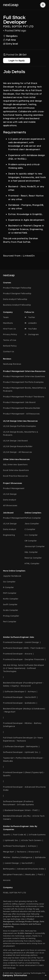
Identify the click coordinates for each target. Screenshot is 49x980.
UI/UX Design (10, 494)
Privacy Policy (10, 334)
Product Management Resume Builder (22, 408)
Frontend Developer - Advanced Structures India (24, 788)
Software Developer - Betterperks (21, 746)
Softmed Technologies (14, 846)
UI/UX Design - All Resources (17, 452)
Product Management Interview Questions (24, 376)
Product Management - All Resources (21, 414)
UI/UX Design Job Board (15, 441)
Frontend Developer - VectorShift (19, 697)
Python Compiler (33, 518)
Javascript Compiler (35, 546)
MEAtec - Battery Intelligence (18, 857)
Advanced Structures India (31, 869)
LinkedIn (31, 323)
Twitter (30, 317)
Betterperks (9, 869)
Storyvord (33, 852)
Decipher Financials (13, 874)
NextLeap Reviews (12, 364)
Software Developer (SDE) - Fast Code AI (23, 648)
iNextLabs (30, 874)
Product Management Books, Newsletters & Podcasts (24, 389)
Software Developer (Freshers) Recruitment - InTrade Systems (18, 803)
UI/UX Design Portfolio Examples (19, 426)
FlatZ (40, 874)
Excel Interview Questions (16, 470)
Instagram (32, 334)
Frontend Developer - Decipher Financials (24, 659)
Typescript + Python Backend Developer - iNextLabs (24, 759)
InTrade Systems (37, 835)
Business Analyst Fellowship (17, 305)
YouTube (31, 329)
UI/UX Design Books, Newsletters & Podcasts (21, 433)
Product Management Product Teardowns (24, 397)
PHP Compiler (10, 593)
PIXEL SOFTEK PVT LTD (15, 893)
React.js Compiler (33, 558)
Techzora (21, 852)
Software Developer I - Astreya (20, 691)
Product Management (14, 488)
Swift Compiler (10, 604)
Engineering (9, 535)
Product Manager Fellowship (17, 288)
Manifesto (8, 323)
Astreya (32, 846)
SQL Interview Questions (15, 464)
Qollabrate (40, 857)
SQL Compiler (31, 552)
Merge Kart (9, 852)
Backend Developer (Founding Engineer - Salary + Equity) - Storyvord (23, 684)
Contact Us (9, 351)
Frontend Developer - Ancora (18, 654)
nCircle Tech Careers (31, 840)
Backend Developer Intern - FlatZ (21, 810)
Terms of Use (10, 340)
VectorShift (27, 863)
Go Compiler (9, 582)
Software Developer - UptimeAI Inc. (21, 752)
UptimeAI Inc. (12, 840)
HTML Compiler (32, 563)
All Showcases (10, 505)
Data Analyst (10, 500)
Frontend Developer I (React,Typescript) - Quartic (24, 774)
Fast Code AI (20, 835)
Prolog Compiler (11, 616)
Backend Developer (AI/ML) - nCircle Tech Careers (24, 817)
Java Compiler (32, 524)
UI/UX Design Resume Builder (18, 446)
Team (6, 317)
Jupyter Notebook (12, 576)
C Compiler (30, 529)
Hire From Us (9, 329)
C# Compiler (31, 541)
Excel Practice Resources (15, 476)
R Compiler (8, 587)
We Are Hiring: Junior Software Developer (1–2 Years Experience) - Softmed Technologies (24, 668)
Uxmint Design (12, 863)
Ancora (7, 880)
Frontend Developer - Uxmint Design (21, 642)
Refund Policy (10, 346)
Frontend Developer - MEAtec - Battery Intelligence (22, 725)
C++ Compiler (31, 535)
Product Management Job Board (19, 402)
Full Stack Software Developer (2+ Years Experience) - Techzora (23, 739)
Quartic (7, 835)
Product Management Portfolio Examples (23, 382)
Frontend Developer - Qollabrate (19, 703)
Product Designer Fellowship (17, 293)
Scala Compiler (11, 610)
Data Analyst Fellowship (15, 299)
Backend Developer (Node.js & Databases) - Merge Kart (24, 710)
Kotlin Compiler (11, 599)
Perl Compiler (10, 622)
